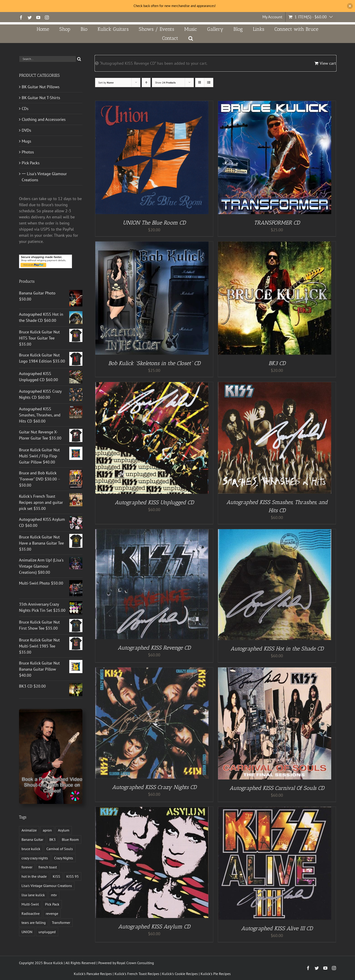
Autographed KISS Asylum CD (154, 926)
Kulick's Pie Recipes (216, 974)
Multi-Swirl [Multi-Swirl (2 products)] (30, 904)
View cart (328, 63)
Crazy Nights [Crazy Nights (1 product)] (64, 858)
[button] (191, 38)
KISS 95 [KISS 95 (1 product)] (73, 876)
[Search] (79, 59)
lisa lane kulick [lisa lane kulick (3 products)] (33, 895)
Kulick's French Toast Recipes (137, 974)
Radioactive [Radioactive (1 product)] (31, 913)
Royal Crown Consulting (135, 963)
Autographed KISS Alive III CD (277, 928)
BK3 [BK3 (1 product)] (53, 839)
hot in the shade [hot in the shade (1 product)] (34, 876)
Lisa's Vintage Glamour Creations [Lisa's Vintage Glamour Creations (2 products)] (47, 886)
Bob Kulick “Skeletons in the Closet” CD (154, 363)
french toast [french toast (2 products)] (48, 867)
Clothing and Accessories (44, 119)
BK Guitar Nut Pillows (41, 87)
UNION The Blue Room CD (154, 223)
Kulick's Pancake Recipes (93, 974)
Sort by (106, 82)
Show (165, 82)
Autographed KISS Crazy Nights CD (154, 787)
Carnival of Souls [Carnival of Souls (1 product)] (60, 849)
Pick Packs (31, 163)
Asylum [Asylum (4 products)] (64, 830)
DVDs (26, 130)
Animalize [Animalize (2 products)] (29, 830)
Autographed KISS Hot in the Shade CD (277, 649)
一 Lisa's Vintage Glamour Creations (44, 177)
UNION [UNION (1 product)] (27, 932)
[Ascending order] (146, 82)
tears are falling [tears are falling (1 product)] (34, 923)
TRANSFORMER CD (277, 223)
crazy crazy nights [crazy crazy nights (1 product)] (35, 858)
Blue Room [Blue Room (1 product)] (70, 839)
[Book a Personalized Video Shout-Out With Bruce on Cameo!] (51, 711)
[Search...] (47, 59)
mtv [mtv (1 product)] (54, 895)
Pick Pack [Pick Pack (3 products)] (52, 904)
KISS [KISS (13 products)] (56, 876)
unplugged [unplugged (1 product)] (47, 932)
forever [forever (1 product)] (27, 867)
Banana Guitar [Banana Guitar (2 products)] (32, 839)
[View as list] (209, 82)
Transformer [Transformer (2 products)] (61, 923)
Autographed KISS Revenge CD (154, 648)
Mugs (26, 141)
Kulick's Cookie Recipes (180, 974)
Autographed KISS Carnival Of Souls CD (277, 788)
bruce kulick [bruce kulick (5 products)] (31, 849)
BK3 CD (277, 363)
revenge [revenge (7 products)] (52, 913)
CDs (25, 109)
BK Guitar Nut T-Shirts (41, 98)
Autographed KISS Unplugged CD (154, 502)
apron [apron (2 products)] (47, 830)
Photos (28, 152)
